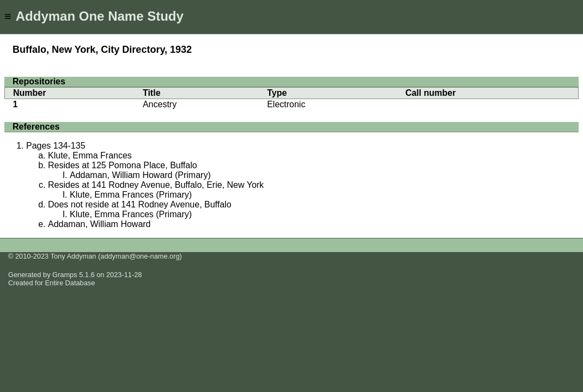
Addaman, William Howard (99, 224)
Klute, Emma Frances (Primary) (131, 195)
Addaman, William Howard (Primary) (140, 175)
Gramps (65, 275)
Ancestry (160, 104)
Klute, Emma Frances (90, 155)
